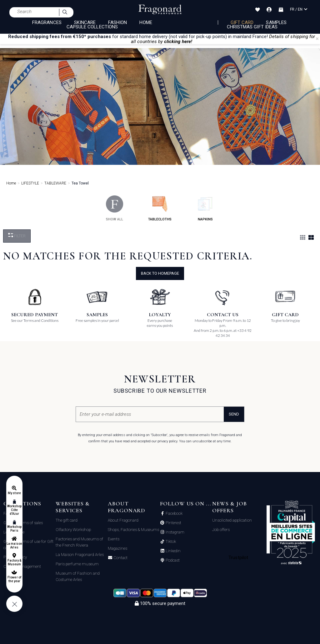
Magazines (117, 548)
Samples (276, 22)
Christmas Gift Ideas (252, 27)
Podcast (172, 560)
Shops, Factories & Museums (133, 530)
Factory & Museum (14, 562)
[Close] (317, 39)
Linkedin (173, 551)
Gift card (242, 22)
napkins (205, 208)
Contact (120, 558)
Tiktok (170, 542)
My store (14, 493)
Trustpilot (238, 558)
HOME (146, 22)
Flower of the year (14, 579)
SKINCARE (85, 22)
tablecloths (160, 208)
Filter (17, 236)
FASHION (117, 22)
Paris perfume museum (77, 564)
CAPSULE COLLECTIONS (92, 27)
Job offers (221, 530)
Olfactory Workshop (73, 530)
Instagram (175, 532)
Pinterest (173, 523)
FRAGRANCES (47, 22)
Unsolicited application (232, 520)
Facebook (174, 514)
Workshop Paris (14, 529)
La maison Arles (14, 546)
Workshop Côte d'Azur (14, 510)
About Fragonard (123, 520)
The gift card (67, 520)
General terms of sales (23, 523)
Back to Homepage (160, 273)
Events (114, 539)
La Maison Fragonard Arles (80, 555)
